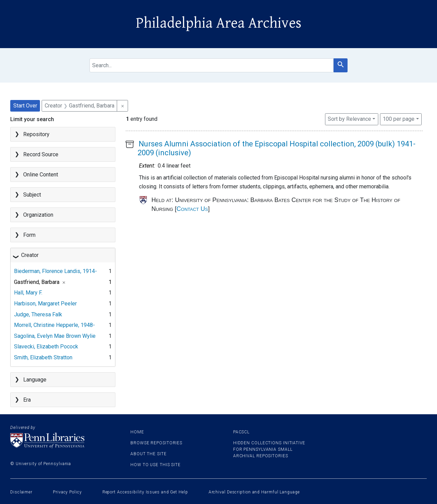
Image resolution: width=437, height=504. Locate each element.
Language (35, 380)
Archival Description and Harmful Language (254, 492)
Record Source (41, 154)
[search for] (212, 65)
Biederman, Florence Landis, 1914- (55, 271)
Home (137, 432)
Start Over (25, 106)
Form (29, 235)
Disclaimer (21, 492)
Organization (38, 215)
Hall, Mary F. (28, 293)
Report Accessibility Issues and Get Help (145, 492)
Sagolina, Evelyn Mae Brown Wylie (55, 336)
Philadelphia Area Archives (219, 23)
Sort (349, 119)
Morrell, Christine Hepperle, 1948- (54, 325)
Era (27, 400)
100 (399, 118)
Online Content (41, 175)
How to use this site (156, 465)
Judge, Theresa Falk (38, 314)
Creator (30, 255)
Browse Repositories (156, 443)
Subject (32, 195)
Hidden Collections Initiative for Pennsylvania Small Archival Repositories (269, 449)
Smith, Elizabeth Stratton (43, 357)
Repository (36, 134)
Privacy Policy (67, 492)
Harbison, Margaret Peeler (45, 304)
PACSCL (241, 432)
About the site (149, 454)
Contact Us (192, 209)
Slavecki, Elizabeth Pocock (46, 347)
